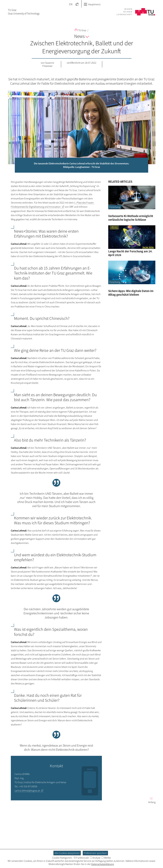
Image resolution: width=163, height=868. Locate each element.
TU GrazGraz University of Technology (24, 12)
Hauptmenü (92, 4)
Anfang (151, 800)
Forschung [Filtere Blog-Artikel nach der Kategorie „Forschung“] (115, 207)
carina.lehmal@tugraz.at (27, 791)
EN (71, 4)
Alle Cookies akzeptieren (67, 853)
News (81, 36)
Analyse (95, 858)
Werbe (106, 858)
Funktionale (81, 858)
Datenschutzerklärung (103, 864)
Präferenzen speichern (95, 853)
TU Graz (80, 30)
